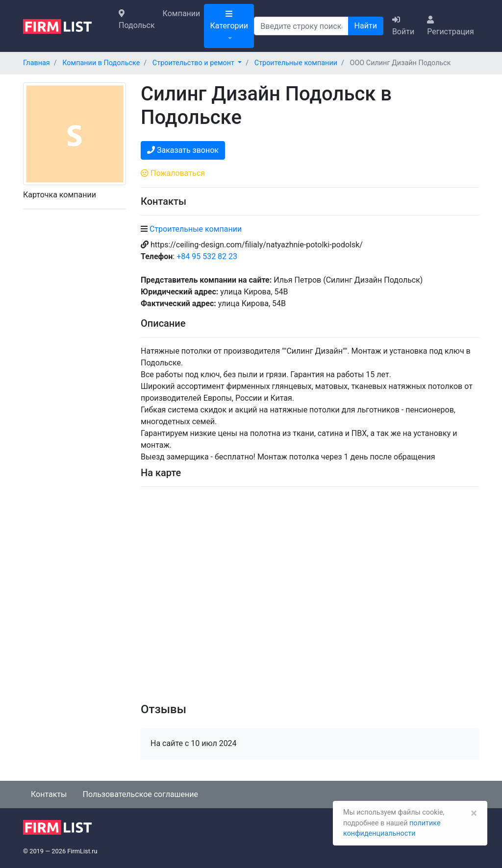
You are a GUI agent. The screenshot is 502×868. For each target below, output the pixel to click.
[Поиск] (301, 26)
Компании (182, 13)
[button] (197, 63)
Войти (403, 26)
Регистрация (451, 26)
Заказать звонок (183, 150)
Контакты (49, 794)
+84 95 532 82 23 (207, 256)
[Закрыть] (474, 813)
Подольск (137, 20)
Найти (366, 26)
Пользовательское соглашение (140, 794)
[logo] (65, 25)
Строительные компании (196, 229)
